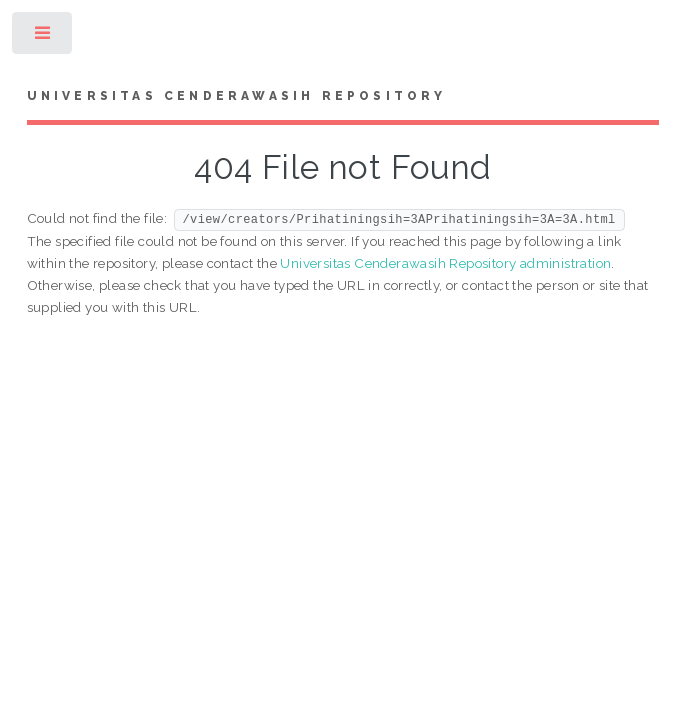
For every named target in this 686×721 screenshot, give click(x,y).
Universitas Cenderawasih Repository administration (445, 263)
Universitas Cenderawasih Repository (237, 96)
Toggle (43, 37)
